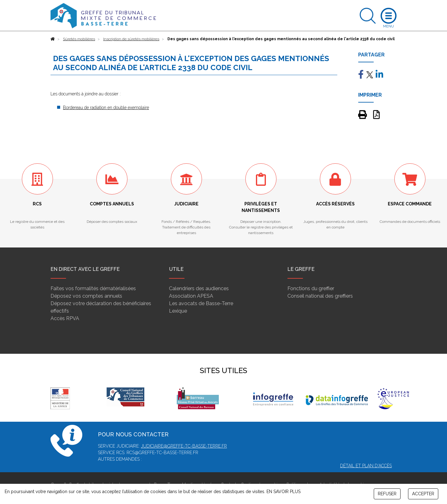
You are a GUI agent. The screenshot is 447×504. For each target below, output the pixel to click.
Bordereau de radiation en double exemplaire (106, 108)
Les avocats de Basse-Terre (201, 303)
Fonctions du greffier (311, 288)
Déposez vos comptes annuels (86, 296)
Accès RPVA (65, 318)
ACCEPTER (423, 494)
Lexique (178, 311)
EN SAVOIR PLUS (284, 492)
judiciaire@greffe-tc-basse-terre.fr (184, 446)
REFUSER (387, 494)
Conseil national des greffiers (320, 296)
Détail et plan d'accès (366, 466)
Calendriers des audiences (199, 288)
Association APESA (191, 296)
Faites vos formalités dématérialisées (93, 288)
